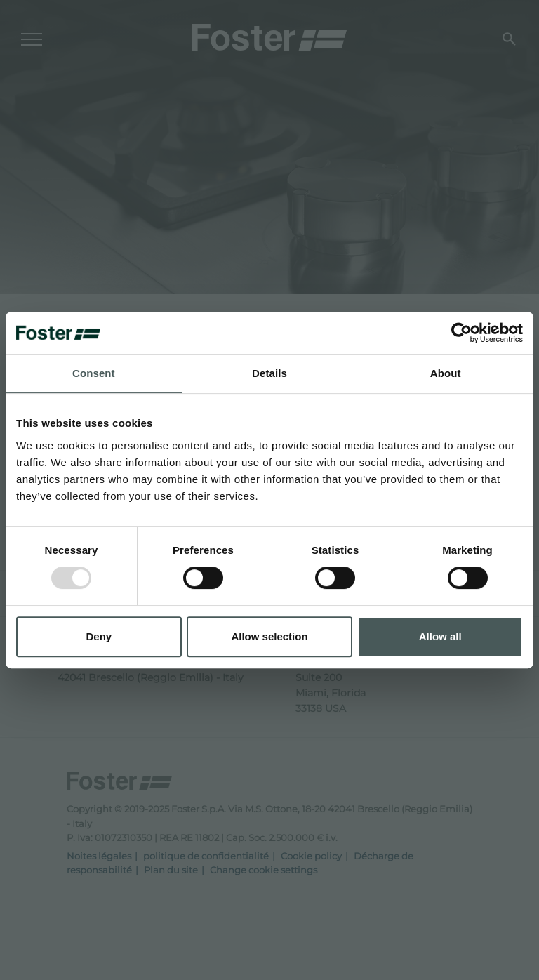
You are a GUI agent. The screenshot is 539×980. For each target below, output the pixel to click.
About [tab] (446, 373)
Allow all (440, 636)
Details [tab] (269, 373)
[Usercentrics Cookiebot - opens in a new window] (461, 333)
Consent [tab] (94, 373)
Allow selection (269, 636)
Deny (99, 636)
